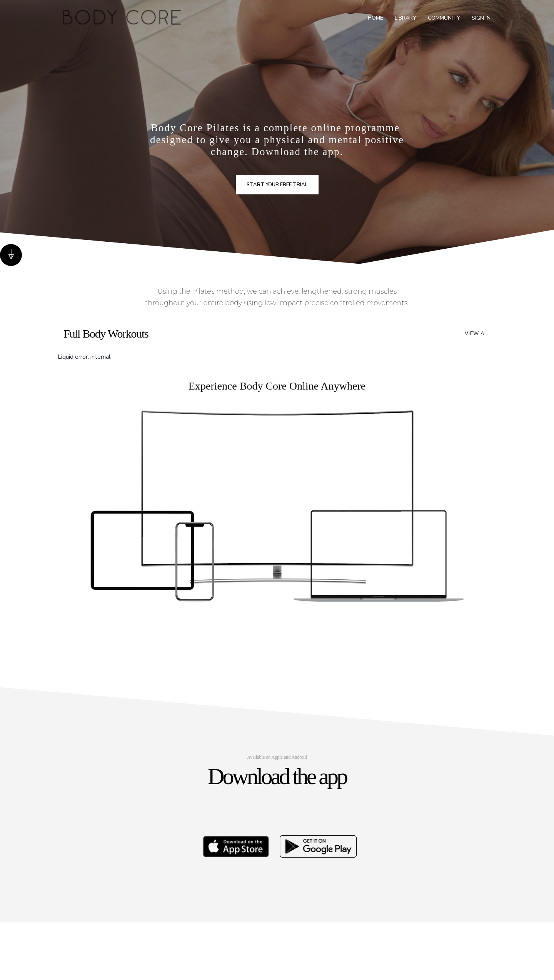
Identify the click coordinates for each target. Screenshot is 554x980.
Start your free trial (277, 185)
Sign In (481, 18)
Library (405, 18)
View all (478, 334)
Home (375, 18)
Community (444, 18)
